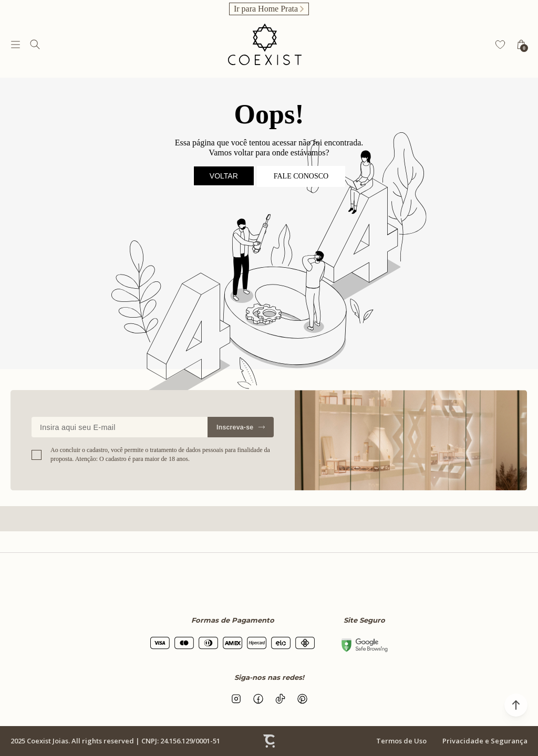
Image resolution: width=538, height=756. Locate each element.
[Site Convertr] (269, 741)
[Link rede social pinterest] (302, 699)
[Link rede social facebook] (258, 699)
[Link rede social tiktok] (280, 699)
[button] (516, 705)
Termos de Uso (401, 741)
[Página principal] (265, 44)
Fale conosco (301, 176)
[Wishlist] (500, 45)
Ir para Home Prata (266, 9)
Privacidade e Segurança (485, 741)
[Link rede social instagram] (236, 699)
